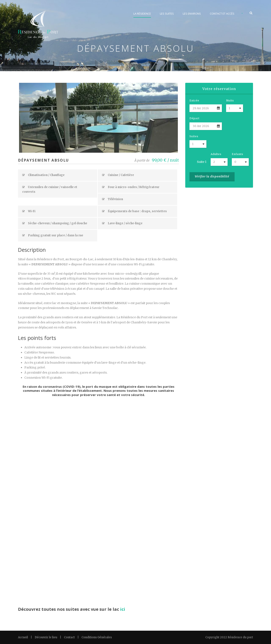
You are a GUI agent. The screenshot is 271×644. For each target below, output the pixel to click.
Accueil (23, 637)
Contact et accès (222, 14)
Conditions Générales (97, 637)
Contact (69, 637)
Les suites (167, 14)
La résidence (142, 14)
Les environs (192, 14)
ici (123, 609)
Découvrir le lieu (46, 637)
